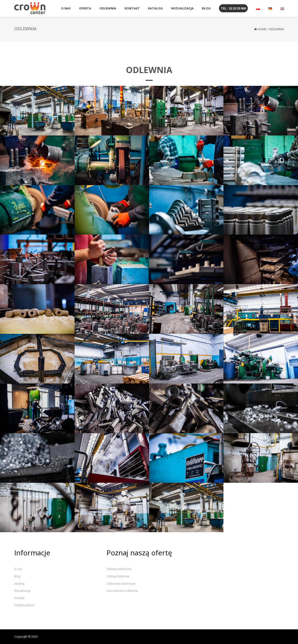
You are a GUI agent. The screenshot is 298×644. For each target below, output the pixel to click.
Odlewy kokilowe (118, 576)
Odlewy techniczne (119, 569)
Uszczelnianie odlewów (122, 591)
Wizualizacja (22, 591)
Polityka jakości (24, 605)
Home (262, 29)
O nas (18, 569)
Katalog (19, 584)
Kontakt (19, 598)
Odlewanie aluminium (121, 584)
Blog (17, 576)
